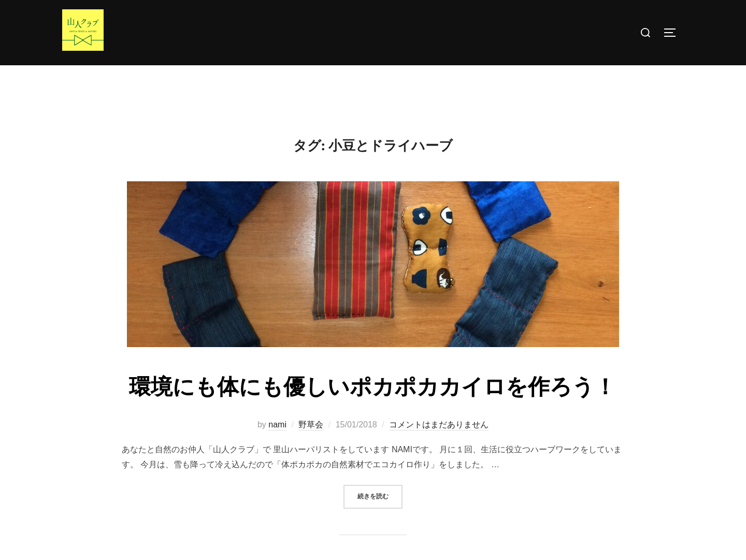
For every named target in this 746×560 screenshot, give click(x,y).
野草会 (311, 445)
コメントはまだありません (439, 445)
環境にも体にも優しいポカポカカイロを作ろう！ (372, 408)
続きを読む (380, 516)
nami (277, 445)
